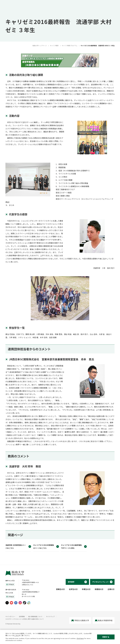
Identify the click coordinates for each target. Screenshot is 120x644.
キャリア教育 (54, 46)
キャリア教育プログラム (70, 46)
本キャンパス (10, 581)
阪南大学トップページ (40, 46)
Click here (80, 638)
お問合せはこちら (27, 585)
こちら (17, 635)
